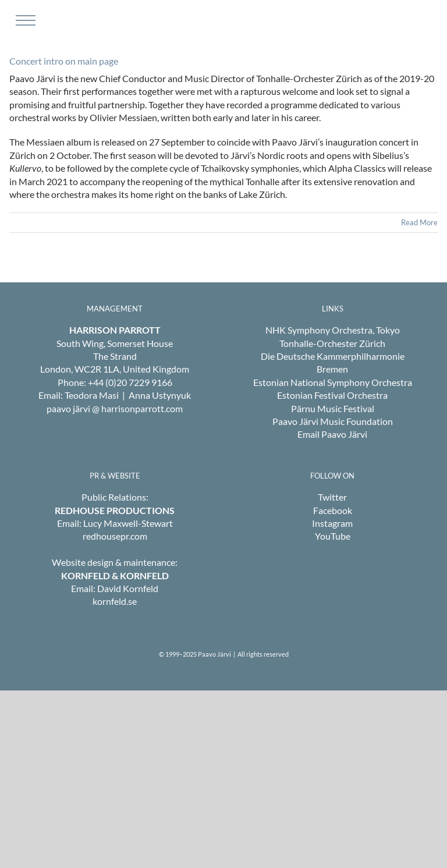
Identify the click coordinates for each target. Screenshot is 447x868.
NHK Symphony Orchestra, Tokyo (333, 330)
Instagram (332, 523)
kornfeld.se (115, 601)
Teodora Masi (92, 395)
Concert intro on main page (64, 61)
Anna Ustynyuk (160, 395)
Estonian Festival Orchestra (332, 395)
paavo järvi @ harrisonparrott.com (115, 408)
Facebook (333, 510)
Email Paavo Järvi (332, 434)
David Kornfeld (128, 588)
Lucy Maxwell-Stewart (128, 523)
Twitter (332, 497)
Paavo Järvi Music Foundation (333, 421)
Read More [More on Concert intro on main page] (419, 222)
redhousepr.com (115, 536)
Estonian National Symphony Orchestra (333, 382)
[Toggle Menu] (24, 20)
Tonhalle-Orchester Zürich (332, 343)
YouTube (333, 536)
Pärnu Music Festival (333, 408)
